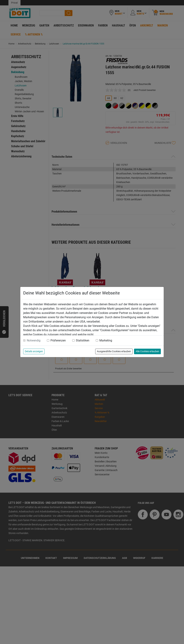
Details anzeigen (34, 351)
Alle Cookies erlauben (147, 351)
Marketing (106, 340)
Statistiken (83, 340)
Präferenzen (58, 340)
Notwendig (34, 340)
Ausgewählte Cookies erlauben (114, 351)
